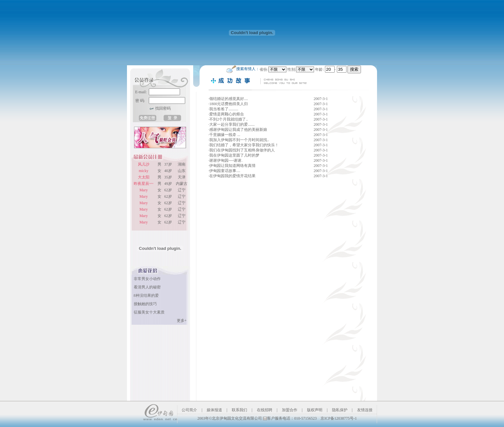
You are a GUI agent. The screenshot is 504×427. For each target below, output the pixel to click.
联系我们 (239, 410)
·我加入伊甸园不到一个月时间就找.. (239, 140)
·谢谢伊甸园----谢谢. (225, 160)
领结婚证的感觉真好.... (231, 99)
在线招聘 (265, 410)
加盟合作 (290, 410)
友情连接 (365, 410)
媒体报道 (214, 410)
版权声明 (315, 410)
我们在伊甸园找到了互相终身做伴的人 (242, 150)
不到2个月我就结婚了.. (229, 119)
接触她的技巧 (145, 304)
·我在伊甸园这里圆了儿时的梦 (234, 155)
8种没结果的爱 (146, 295)
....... (254, 124)
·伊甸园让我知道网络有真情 (232, 166)
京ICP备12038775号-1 (339, 418)
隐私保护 (340, 410)
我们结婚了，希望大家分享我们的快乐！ (244, 145)
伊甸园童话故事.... (225, 171)
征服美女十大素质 (149, 312)
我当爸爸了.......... (224, 109)
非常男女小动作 (147, 279)
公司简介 (189, 410)
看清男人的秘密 (147, 287)
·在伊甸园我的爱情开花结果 (232, 176)
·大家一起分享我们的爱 (228, 124)
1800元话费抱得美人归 (230, 104)
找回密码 (163, 108)
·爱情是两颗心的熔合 (226, 114)
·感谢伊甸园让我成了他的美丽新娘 (238, 130)
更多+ (182, 321)
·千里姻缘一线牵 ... (225, 135)
